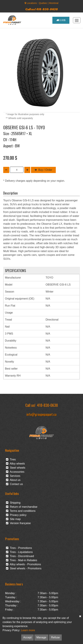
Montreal (54, 3)
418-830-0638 (47, 405)
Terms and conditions (21, 511)
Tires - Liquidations (19, 552)
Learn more (28, 630)
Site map (13, 519)
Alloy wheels (15, 464)
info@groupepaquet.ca (41, 414)
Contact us (14, 484)
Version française (18, 523)
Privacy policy (16, 515)
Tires (11, 459)
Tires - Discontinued (20, 556)
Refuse (55, 637)
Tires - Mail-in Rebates (22, 560)
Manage (41, 637)
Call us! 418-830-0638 (42, 9)
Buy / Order (43, 170)
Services (13, 476)
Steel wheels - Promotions (24, 568)
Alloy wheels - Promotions (23, 564)
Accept (27, 637)
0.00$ (61, 20)
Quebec (43, 3)
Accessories (15, 472)
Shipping (13, 503)
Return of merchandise (22, 507)
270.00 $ (10, 158)
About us (13, 480)
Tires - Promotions (19, 548)
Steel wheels (16, 468)
